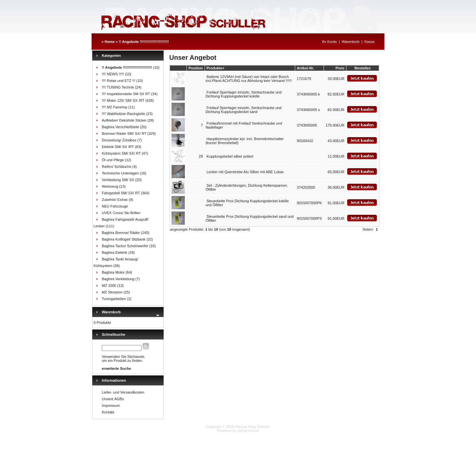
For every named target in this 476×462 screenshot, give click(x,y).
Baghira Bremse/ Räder (121, 233)
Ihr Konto (329, 42)
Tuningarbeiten (114, 299)
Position (196, 68)
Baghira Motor (113, 272)
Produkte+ (216, 68)
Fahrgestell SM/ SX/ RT (121, 193)
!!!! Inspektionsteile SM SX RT (126, 94)
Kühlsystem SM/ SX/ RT (121, 153)
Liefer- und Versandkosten (123, 392)
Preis (340, 68)
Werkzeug (110, 186)
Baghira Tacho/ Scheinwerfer (125, 246)
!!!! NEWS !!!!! (113, 74)
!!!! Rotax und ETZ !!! (119, 81)
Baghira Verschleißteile (120, 127)
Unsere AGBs (113, 399)
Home (110, 42)
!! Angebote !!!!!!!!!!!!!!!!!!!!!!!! (144, 42)
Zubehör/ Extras (115, 200)
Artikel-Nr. (306, 68)
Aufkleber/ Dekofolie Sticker (124, 120)
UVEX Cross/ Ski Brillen (121, 213)
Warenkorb (351, 42)
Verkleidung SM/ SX (118, 180)
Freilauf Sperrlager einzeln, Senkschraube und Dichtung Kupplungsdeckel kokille (244, 94)
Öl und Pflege (113, 160)
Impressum (111, 405)
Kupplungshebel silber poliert (230, 156)
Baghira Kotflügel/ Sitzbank (124, 239)
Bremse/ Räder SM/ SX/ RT (124, 134)
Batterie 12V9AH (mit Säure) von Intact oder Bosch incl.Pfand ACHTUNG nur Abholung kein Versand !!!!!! (249, 79)
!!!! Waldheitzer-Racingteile (123, 114)
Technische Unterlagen (120, 173)
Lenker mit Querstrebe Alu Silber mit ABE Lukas (245, 172)
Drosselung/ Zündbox (119, 140)
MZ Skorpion (112, 292)
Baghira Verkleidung (118, 279)
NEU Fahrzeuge (115, 206)
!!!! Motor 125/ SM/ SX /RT (123, 100)
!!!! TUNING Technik (118, 87)
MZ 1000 (109, 286)
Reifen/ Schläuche (117, 167)
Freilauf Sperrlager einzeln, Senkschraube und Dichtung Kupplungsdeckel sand (244, 110)
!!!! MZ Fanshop (115, 107)
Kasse (369, 42)
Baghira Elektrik (115, 252)
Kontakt (108, 412)
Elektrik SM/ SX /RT (118, 147)
